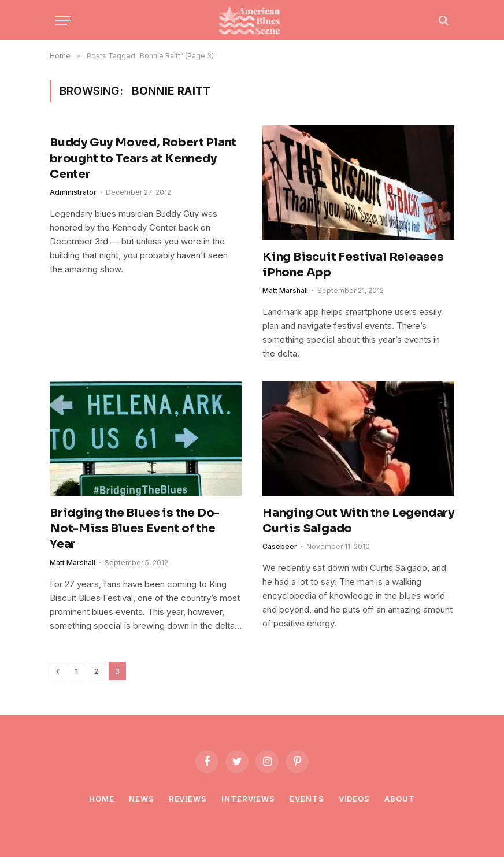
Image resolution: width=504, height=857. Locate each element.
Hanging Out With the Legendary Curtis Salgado (358, 521)
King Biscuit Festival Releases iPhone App (353, 265)
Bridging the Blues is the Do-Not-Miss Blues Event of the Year (135, 528)
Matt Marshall (285, 290)
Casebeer (280, 546)
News (142, 799)
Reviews (188, 799)
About (400, 799)
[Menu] (63, 21)
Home (102, 799)
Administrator (73, 192)
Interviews (248, 799)
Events (307, 799)
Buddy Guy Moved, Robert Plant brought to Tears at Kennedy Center (143, 158)
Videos (354, 799)
